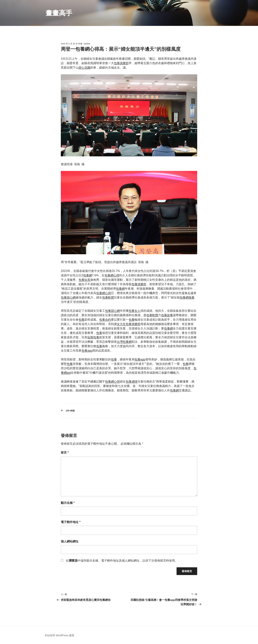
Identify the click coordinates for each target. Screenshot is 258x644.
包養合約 (105, 320)
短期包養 (93, 337)
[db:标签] (70, 411)
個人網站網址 (70, 541)
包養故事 (167, 315)
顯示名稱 (68, 503)
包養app (87, 351)
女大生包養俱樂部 (129, 324)
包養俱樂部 (121, 63)
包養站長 (84, 280)
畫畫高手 (59, 13)
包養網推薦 (187, 297)
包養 (81, 320)
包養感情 (132, 382)
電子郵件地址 (71, 522)
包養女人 (135, 311)
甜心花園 (84, 68)
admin (87, 44)
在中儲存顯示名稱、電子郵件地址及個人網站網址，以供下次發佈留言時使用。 (122, 561)
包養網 (88, 275)
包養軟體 (108, 297)
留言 (65, 453)
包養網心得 (112, 275)
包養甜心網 (68, 297)
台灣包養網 (124, 342)
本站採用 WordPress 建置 (59, 635)
